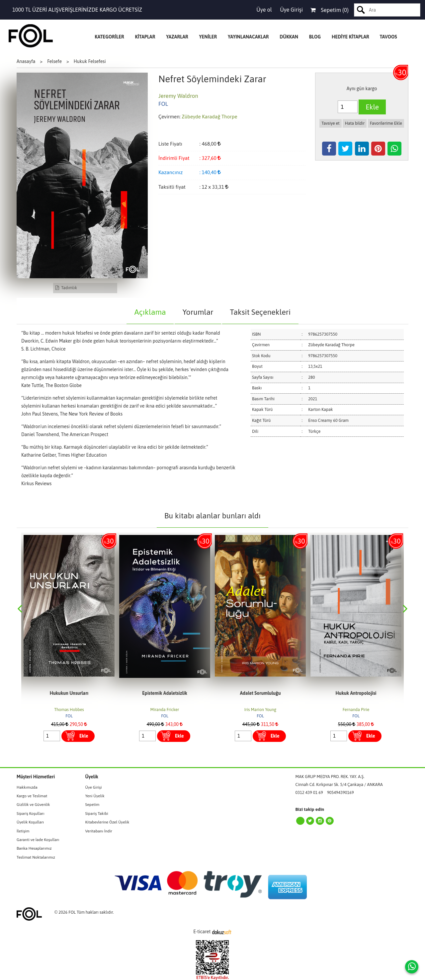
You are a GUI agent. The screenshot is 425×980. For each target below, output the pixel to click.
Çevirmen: (170, 117)
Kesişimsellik (69, 693)
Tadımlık (66, 288)
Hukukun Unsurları (165, 693)
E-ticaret (202, 932)
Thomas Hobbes (165, 710)
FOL (69, 716)
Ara (361, 10)
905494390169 (340, 792)
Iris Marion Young (356, 710)
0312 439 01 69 (309, 792)
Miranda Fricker (260, 710)
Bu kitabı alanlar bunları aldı (213, 516)
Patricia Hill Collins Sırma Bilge (69, 710)
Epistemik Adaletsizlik (260, 693)
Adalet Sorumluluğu (356, 693)
